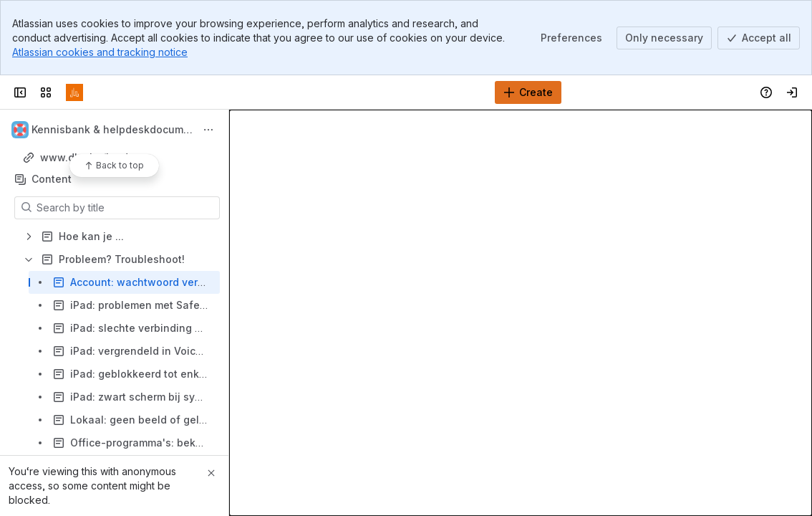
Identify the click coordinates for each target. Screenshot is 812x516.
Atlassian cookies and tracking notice (100, 52)
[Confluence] (74, 92)
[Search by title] (126, 208)
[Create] (528, 92)
